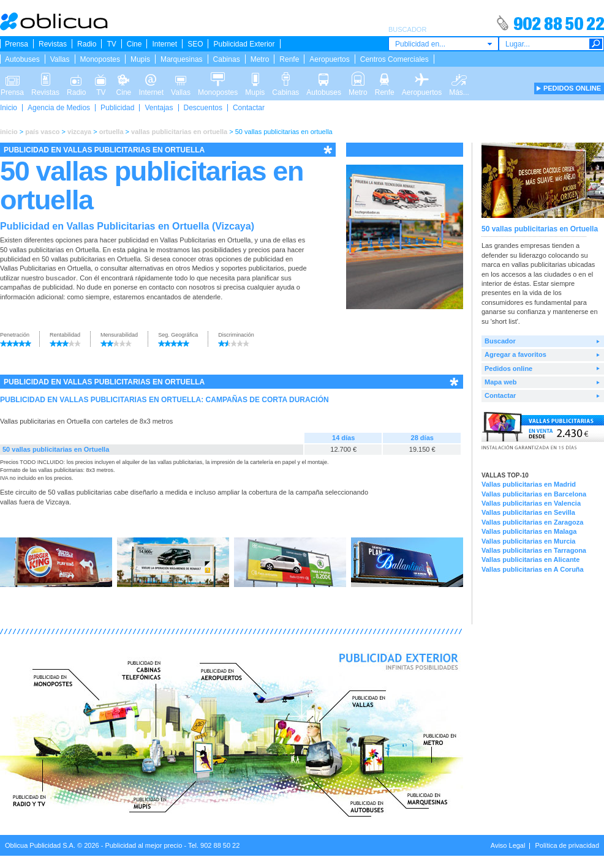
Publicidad (117, 108)
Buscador (500, 341)
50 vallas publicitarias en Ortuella (56, 449)
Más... (459, 78)
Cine (134, 44)
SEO (195, 44)
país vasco (42, 132)
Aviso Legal (508, 845)
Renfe (289, 59)
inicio (9, 132)
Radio (87, 44)
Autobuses (22, 59)
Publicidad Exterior (244, 44)
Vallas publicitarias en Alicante (530, 559)
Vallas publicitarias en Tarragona (534, 550)
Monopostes (100, 59)
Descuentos (203, 108)
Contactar (249, 108)
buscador (61, 278)
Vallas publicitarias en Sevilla (528, 512)
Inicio (9, 108)
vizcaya (79, 132)
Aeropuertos (329, 59)
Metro (260, 59)
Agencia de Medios (59, 108)
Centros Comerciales (394, 59)
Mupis (140, 59)
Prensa (17, 44)
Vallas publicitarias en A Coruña (533, 569)
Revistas (53, 44)
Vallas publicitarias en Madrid (529, 484)
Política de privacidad (567, 845)
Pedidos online (508, 369)
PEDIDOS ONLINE (572, 88)
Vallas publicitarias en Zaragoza (532, 522)
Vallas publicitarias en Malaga (529, 531)
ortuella (111, 132)
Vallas (60, 59)
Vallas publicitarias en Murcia (528, 541)
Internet (164, 44)
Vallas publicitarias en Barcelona (534, 494)
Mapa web (501, 382)
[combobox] (444, 44)
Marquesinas (182, 59)
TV (111, 44)
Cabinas (227, 59)
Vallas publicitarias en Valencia (531, 503)
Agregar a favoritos (515, 354)
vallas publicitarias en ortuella (179, 132)
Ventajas (159, 108)
